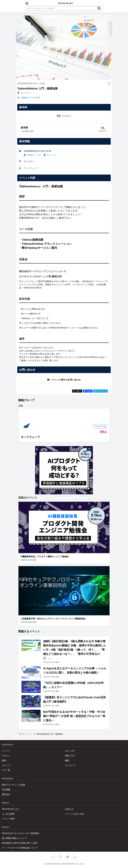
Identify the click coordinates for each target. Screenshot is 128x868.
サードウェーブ (31, 168)
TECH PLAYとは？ (11, 809)
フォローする (100, 426)
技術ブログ (70, 756)
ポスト (77, 391)
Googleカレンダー (33, 155)
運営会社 (6, 794)
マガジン (6, 756)
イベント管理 (8, 819)
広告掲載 (6, 790)
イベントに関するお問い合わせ (64, 380)
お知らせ (69, 809)
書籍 (67, 760)
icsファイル (50, 155)
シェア (88, 391)
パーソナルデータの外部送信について (20, 848)
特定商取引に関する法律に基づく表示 (20, 843)
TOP (20, 734)
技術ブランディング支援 (13, 785)
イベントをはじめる (74, 814)
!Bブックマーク (101, 391)
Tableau (25, 98)
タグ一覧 (6, 770)
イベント (29, 734)
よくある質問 (8, 814)
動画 (4, 760)
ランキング (70, 765)
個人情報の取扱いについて (14, 838)
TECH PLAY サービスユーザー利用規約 (20, 833)
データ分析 (35, 98)
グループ (6, 765)
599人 (104, 432)
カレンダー (70, 751)
